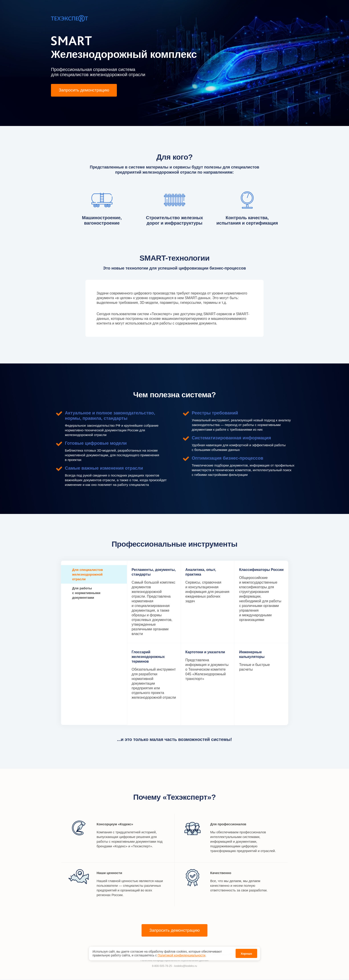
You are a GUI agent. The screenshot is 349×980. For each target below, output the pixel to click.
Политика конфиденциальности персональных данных (174, 961)
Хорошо (246, 954)
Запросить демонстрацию (85, 90)
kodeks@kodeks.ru (186, 966)
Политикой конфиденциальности (181, 955)
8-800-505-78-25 (162, 966)
